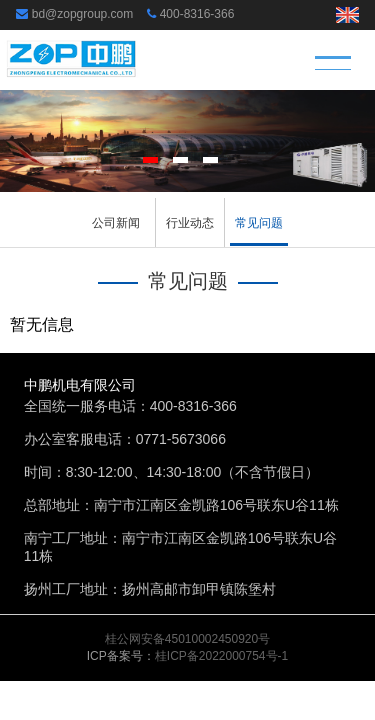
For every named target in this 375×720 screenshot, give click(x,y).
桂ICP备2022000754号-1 (221, 656)
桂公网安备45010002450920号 (187, 639)
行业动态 (190, 223)
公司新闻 (116, 223)
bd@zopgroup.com (83, 14)
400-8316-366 (197, 14)
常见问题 (259, 223)
